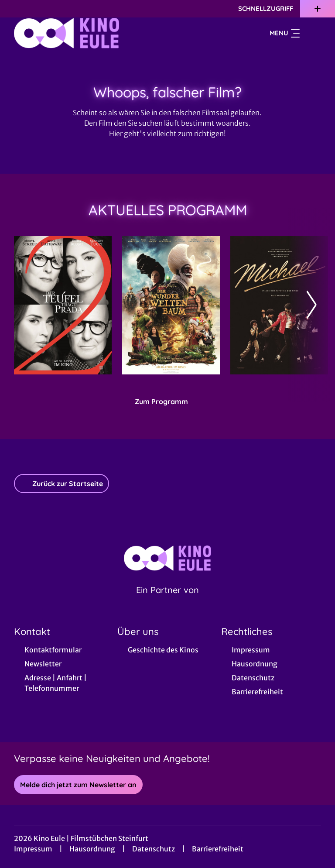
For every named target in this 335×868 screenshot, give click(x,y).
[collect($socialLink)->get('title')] (16, 9)
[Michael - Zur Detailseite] (279, 305)
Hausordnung (92, 849)
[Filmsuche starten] (312, 33)
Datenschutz (154, 849)
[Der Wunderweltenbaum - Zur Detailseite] (171, 305)
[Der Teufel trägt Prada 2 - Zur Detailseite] (63, 305)
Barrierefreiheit (218, 849)
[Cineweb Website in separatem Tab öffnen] (167, 601)
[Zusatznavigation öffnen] (318, 9)
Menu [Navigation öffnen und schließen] (285, 33)
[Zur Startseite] (75, 33)
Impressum (33, 849)
